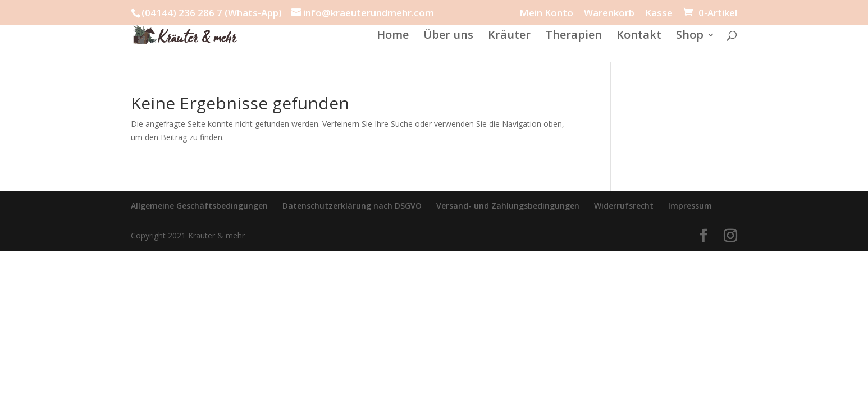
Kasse (659, 13)
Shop (690, 36)
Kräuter (509, 36)
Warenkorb (609, 13)
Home (393, 36)
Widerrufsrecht (624, 206)
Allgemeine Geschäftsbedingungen (199, 206)
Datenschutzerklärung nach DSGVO (352, 206)
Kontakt (639, 36)
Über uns (448, 36)
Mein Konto (546, 13)
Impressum (690, 206)
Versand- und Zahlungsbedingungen (508, 206)
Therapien (574, 36)
